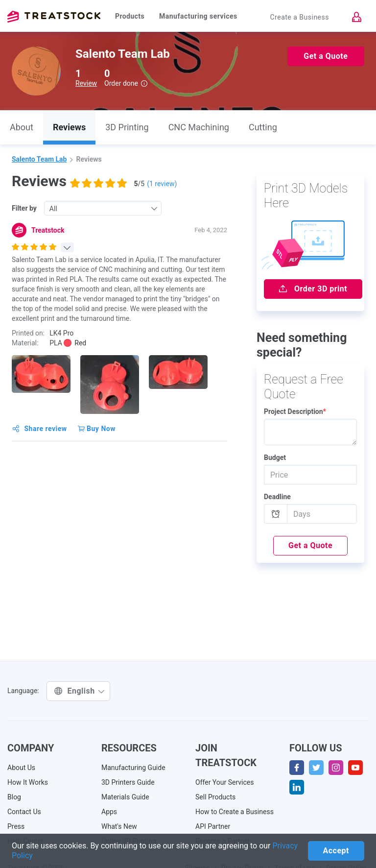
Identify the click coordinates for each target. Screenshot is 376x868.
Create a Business (299, 17)
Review (86, 83)
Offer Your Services (225, 782)
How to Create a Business (235, 812)
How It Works (28, 782)
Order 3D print (313, 289)
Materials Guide (125, 797)
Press (16, 826)
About (22, 127)
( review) (162, 184)
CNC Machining (199, 127)
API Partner (213, 826)
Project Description (295, 411)
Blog (14, 797)
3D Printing (127, 127)
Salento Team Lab (39, 159)
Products (130, 16)
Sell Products (215, 797)
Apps (109, 812)
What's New (119, 826)
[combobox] (103, 208)
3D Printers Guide (128, 782)
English (80, 691)
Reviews (69, 127)
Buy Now (97, 429)
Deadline (277, 497)
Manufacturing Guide (133, 768)
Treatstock (54, 17)
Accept (336, 851)
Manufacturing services (198, 16)
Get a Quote (326, 56)
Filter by (24, 208)
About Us (21, 768)
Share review (40, 429)
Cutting (263, 127)
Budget (275, 458)
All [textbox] (53, 209)
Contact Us (24, 812)
